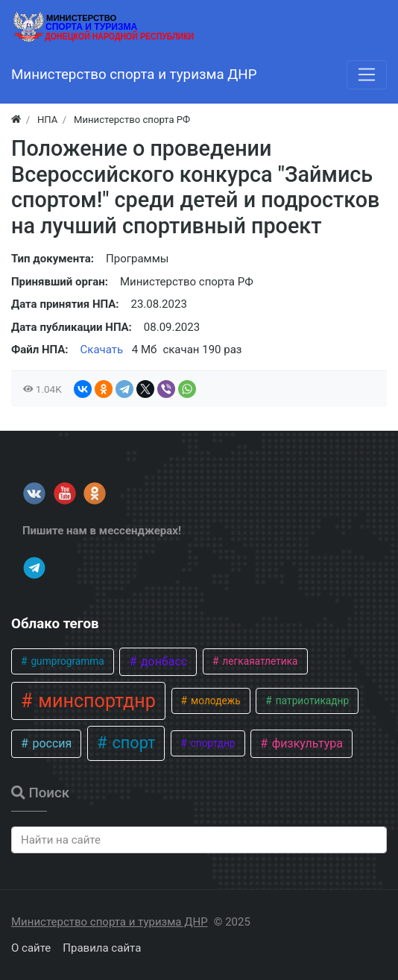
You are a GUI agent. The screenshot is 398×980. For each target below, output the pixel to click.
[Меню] (367, 75)
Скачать (102, 350)
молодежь (215, 701)
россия (50, 743)
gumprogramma (66, 661)
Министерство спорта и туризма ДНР (110, 922)
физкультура (306, 743)
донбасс (162, 661)
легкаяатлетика (259, 661)
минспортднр (95, 701)
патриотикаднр (311, 701)
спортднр (211, 743)
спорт (132, 743)
